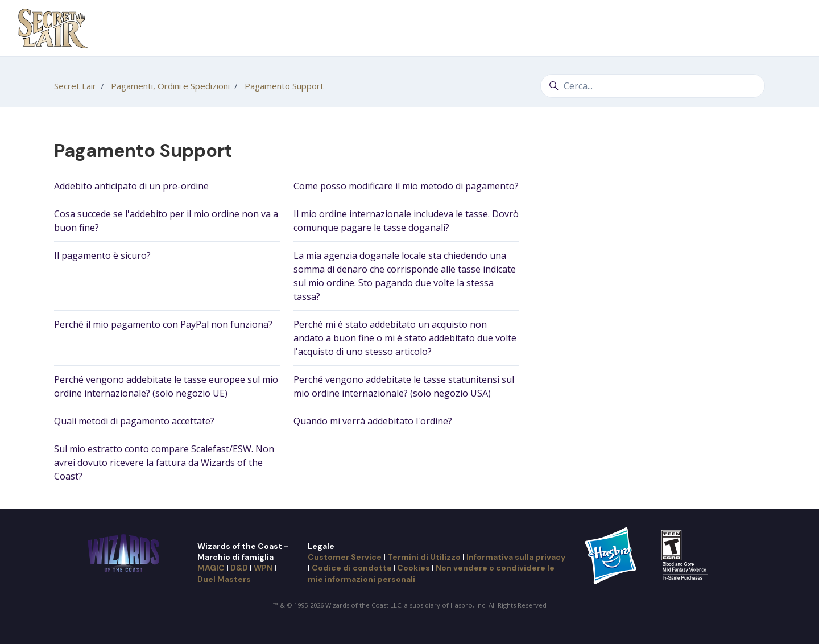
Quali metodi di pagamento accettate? (134, 421)
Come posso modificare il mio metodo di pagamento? (406, 186)
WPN (263, 568)
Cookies (413, 568)
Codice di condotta (351, 568)
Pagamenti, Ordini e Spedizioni (170, 86)
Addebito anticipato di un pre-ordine (131, 186)
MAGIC (211, 568)
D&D (239, 568)
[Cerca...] (653, 86)
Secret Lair (75, 86)
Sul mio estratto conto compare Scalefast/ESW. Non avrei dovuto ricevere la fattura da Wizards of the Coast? (164, 463)
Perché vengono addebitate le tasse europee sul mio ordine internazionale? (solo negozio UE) (166, 386)
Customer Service (345, 557)
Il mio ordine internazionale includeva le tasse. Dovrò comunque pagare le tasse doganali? (406, 221)
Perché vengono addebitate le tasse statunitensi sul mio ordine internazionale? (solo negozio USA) (404, 386)
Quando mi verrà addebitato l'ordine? (373, 421)
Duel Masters (224, 579)
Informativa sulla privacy (516, 557)
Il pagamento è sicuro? (102, 255)
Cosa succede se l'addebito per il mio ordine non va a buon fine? (166, 221)
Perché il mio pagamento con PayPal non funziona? (163, 324)
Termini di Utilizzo (424, 557)
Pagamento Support (284, 86)
